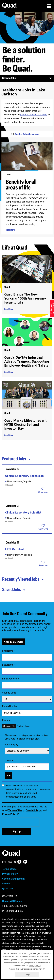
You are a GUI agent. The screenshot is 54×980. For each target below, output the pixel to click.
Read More (10, 230)
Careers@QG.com (12, 901)
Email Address (11, 679)
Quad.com (8, 888)
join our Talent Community (33, 115)
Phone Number (10, 706)
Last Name (9, 665)
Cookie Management (13, 879)
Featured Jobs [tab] (16, 459)
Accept (27, 975)
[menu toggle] (49, 7)
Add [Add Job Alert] (8, 776)
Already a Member (14, 642)
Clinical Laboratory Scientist (23, 513)
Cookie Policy (33, 810)
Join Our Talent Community (27, 134)
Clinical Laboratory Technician (24, 476)
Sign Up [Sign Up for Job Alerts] (17, 831)
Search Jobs (27, 78)
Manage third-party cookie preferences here (27, 969)
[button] (43, 492)
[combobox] (27, 767)
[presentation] (21, 822)
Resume (6, 720)
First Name (9, 651)
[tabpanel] (27, 517)
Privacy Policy (9, 814)
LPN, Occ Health (16, 549)
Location (9, 760)
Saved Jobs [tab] (14, 589)
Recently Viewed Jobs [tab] (23, 579)
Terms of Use (15, 810)
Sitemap (7, 884)
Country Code (9, 693)
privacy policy (35, 966)
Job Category (11, 745)
